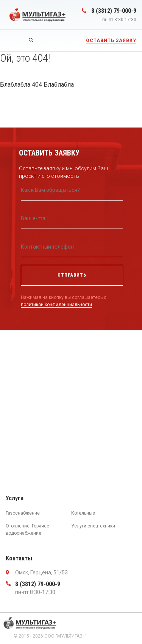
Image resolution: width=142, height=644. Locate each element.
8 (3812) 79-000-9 (114, 11)
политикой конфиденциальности (56, 305)
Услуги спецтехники (93, 526)
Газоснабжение (23, 513)
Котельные (83, 513)
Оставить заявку (111, 40)
